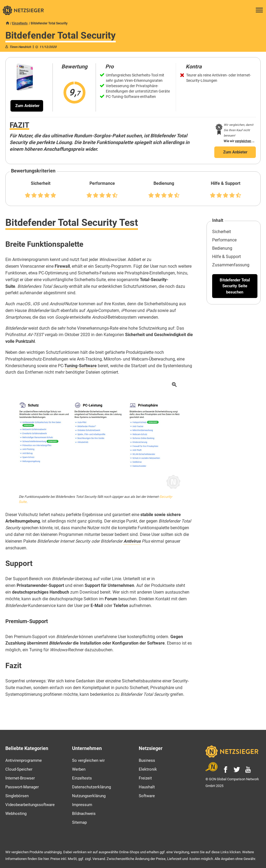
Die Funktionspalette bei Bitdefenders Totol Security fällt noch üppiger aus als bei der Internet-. (96, 499)
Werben (79, 769)
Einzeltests (20, 23)
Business (147, 760)
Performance (224, 240)
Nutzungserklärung (89, 796)
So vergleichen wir (88, 760)
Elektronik (148, 769)
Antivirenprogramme (24, 760)
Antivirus (132, 541)
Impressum (82, 805)
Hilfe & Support (226, 257)
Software (147, 796)
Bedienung (222, 248)
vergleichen (243, 141)
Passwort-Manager (22, 787)
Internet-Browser (20, 778)
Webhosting (16, 814)
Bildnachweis (84, 814)
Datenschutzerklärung (91, 787)
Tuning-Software (80, 366)
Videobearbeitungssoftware (30, 805)
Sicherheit (222, 232)
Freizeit (145, 778)
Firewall (62, 266)
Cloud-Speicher (19, 769)
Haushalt (147, 787)
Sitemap (79, 822)
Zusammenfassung (231, 265)
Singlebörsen (17, 796)
